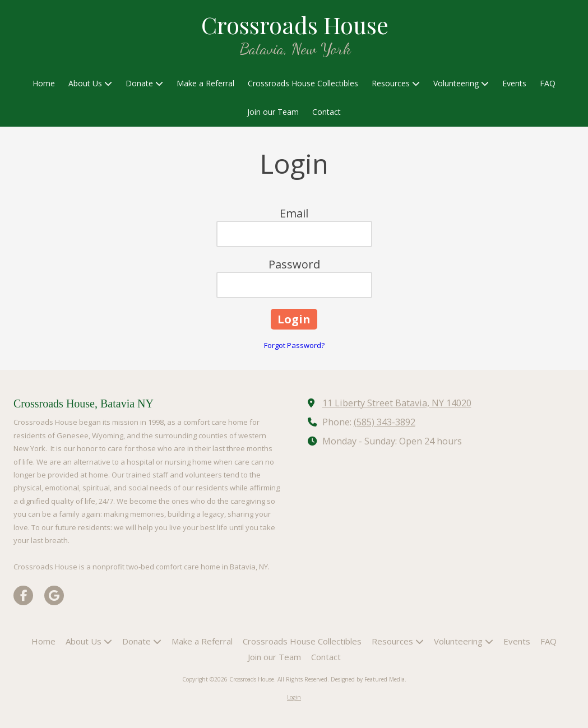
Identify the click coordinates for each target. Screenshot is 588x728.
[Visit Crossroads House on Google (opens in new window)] (54, 595)
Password (294, 264)
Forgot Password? (294, 345)
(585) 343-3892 (385, 422)
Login (294, 697)
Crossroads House (295, 24)
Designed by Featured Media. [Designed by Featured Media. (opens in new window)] (369, 679)
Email (294, 213)
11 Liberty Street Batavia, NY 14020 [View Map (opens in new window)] (397, 403)
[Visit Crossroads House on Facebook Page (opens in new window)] (23, 595)
